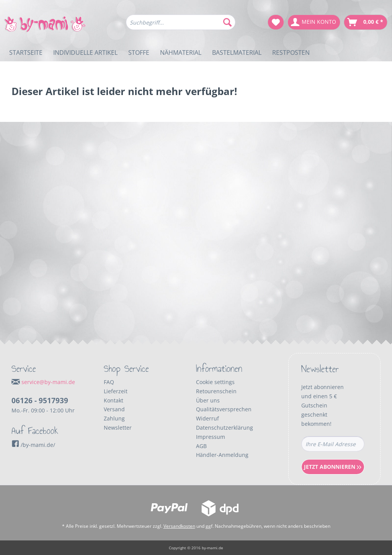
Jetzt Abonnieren (333, 467)
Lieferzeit (116, 391)
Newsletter (118, 428)
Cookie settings (215, 382)
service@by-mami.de (48, 382)
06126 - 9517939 (40, 401)
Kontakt (114, 400)
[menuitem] (181, 26)
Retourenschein (216, 391)
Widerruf (207, 418)
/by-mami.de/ (33, 445)
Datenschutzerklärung (225, 428)
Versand (114, 409)
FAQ (109, 382)
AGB (201, 446)
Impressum (211, 437)
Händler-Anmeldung (222, 455)
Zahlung (114, 418)
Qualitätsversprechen (224, 409)
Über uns (208, 400)
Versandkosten (179, 526)
